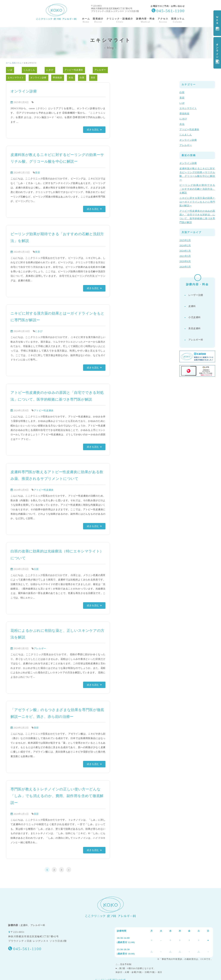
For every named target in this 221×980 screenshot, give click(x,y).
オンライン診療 (217, 53)
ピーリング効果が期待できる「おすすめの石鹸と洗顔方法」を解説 (197, 189)
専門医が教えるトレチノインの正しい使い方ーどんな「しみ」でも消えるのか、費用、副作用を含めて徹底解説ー (57, 796)
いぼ (10, 70)
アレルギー (100, 70)
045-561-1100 (170, 11)
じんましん (29, 70)
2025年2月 (185, 240)
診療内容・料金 (197, 286)
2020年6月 (185, 261)
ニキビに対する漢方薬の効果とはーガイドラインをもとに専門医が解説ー (197, 202)
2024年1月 (185, 251)
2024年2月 (185, 245)
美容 (93, 78)
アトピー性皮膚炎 (74, 70)
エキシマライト (16, 78)
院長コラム (17, 63)
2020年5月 (185, 267)
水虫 (71, 78)
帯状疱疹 (58, 78)
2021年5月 (185, 256)
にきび (50, 70)
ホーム (9, 63)
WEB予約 (217, 23)
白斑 (82, 78)
